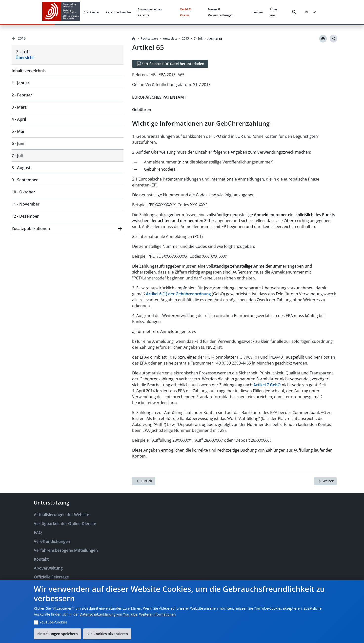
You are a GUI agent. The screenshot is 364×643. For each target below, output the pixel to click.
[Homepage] (134, 39)
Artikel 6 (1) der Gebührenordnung (179, 294)
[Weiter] (325, 481)
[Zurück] (144, 481)
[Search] (294, 12)
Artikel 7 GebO (267, 385)
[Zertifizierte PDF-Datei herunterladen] (170, 64)
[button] (68, 229)
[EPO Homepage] (61, 12)
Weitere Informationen (157, 614)
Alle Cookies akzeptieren (107, 634)
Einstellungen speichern (58, 634)
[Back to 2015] (68, 38)
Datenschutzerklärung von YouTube (109, 614)
